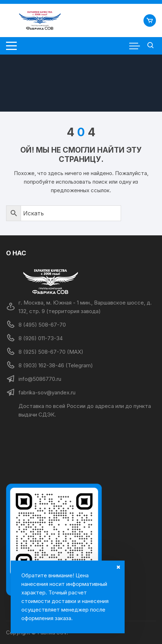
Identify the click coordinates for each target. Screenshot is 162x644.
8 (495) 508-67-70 (42, 325)
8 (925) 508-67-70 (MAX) (51, 352)
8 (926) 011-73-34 (41, 338)
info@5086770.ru (40, 379)
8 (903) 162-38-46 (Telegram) (56, 365)
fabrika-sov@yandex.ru (47, 392)
